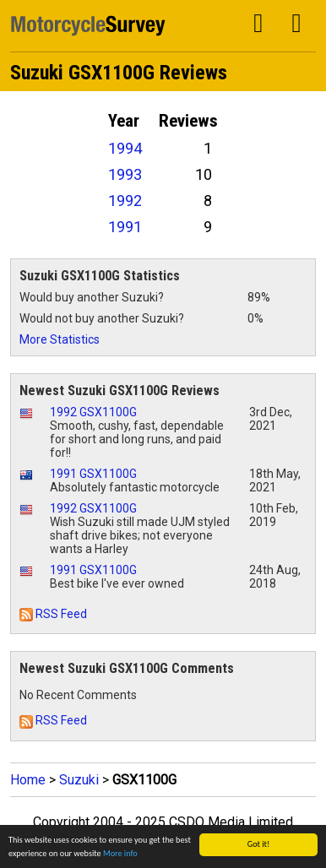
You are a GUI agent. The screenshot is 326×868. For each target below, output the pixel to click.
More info (120, 854)
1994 (125, 148)
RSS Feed (53, 614)
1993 (125, 174)
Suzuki (79, 780)
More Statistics (60, 339)
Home (28, 780)
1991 (125, 227)
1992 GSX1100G (93, 412)
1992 (125, 201)
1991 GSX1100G (93, 474)
